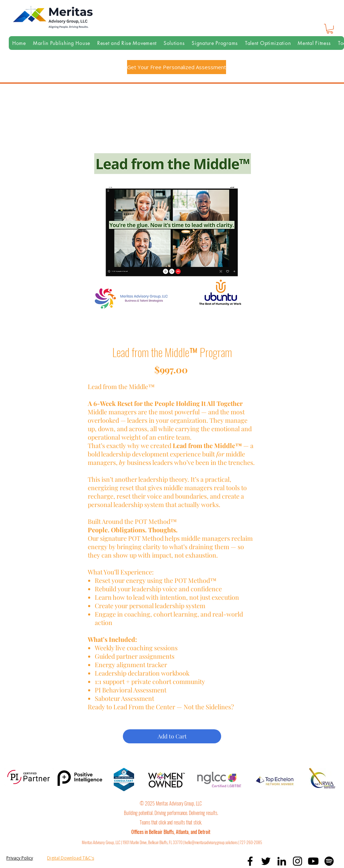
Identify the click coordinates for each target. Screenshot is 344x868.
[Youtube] (313, 861)
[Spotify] (329, 861)
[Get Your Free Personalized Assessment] (177, 67)
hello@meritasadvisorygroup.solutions (211, 842)
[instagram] (297, 861)
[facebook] (250, 861)
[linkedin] (282, 861)
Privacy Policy (20, 858)
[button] (330, 29)
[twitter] (266, 861)
